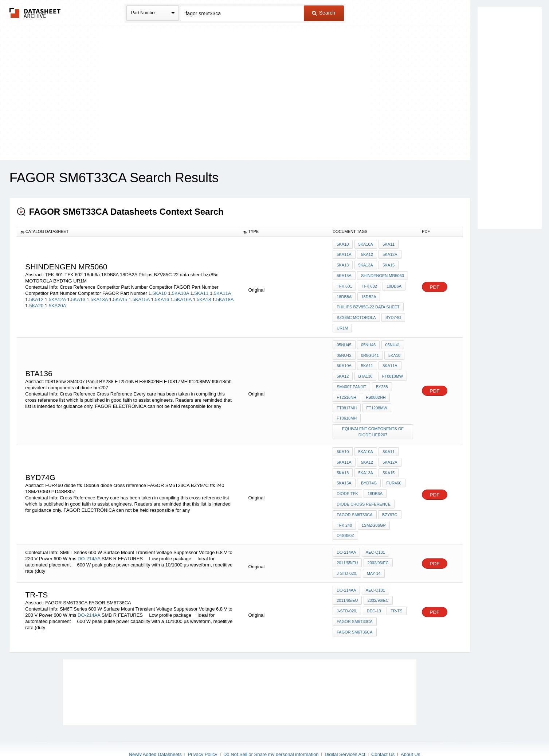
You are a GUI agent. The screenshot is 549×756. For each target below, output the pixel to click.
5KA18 (204, 297)
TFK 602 (369, 284)
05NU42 (344, 349)
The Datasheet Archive (35, 13)
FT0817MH (347, 398)
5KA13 (78, 297)
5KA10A (181, 290)
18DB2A (368, 293)
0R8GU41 (370, 349)
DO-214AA (90, 540)
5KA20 (36, 303)
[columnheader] (128, 232)
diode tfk (347, 479)
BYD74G (393, 313)
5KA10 (159, 290)
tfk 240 (344, 509)
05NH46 (368, 339)
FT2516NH (346, 388)
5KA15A (141, 297)
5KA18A (225, 297)
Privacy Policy (202, 731)
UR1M (342, 323)
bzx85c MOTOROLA (356, 313)
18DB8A (344, 293)
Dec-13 (373, 590)
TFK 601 (344, 284)
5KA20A (58, 303)
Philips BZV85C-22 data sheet (368, 303)
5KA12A (57, 297)
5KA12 (36, 297)
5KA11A (222, 290)
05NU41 (392, 339)
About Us (410, 731)
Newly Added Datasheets (155, 731)
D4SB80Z (345, 519)
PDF (435, 284)
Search (323, 13)
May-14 (373, 554)
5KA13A (99, 297)
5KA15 (120, 297)
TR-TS (396, 590)
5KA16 (162, 297)
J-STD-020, (347, 554)
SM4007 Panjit (351, 378)
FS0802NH (375, 388)
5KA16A (183, 297)
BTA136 (365, 369)
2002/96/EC (377, 545)
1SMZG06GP (373, 509)
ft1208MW (376, 398)
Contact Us (383, 731)
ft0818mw (391, 369)
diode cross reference (364, 489)
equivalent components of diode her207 (373, 421)
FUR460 (393, 469)
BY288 (381, 378)
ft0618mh (347, 408)
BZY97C (389, 499)
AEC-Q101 (375, 535)
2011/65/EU (347, 545)
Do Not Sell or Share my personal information (271, 731)
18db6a (393, 284)
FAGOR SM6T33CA (354, 499)
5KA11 (201, 290)
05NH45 (344, 339)
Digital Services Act (345, 731)
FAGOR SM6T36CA (354, 610)
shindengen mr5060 (382, 274)
